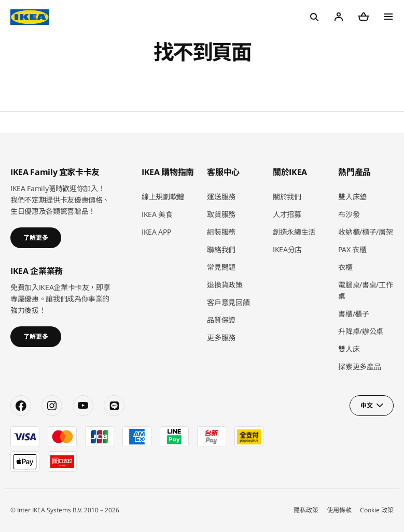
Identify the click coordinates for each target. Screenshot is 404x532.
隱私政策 (306, 510)
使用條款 (339, 510)
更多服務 (221, 337)
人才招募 (287, 214)
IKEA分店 (287, 249)
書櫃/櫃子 (353, 314)
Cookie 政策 (377, 510)
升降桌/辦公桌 (361, 331)
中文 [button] (366, 405)
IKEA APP (156, 232)
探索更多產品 (359, 366)
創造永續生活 (294, 232)
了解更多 (36, 238)
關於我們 (287, 197)
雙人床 (349, 349)
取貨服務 (221, 214)
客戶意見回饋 (228, 302)
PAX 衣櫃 (352, 249)
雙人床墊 (352, 197)
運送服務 (221, 197)
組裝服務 (221, 232)
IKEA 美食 (157, 214)
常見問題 (221, 267)
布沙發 (349, 214)
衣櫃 (345, 267)
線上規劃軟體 (163, 197)
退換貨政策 (225, 285)
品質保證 (221, 320)
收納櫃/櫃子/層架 (365, 232)
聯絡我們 (221, 249)
